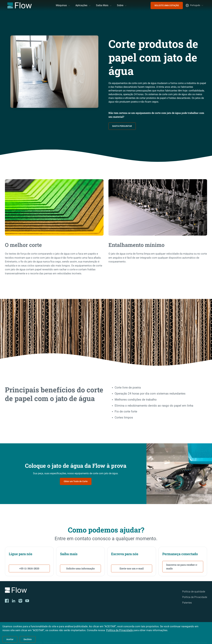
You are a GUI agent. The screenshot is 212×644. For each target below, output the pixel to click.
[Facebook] (7, 601)
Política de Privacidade (195, 597)
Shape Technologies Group (194, 642)
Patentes (187, 603)
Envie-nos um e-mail (132, 568)
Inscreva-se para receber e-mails (182, 567)
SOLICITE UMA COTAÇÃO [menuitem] (167, 5)
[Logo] (44, 591)
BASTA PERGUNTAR (122, 126)
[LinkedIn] (14, 601)
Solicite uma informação (80, 568)
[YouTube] (27, 601)
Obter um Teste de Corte (76, 481)
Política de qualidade (194, 592)
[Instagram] (20, 601)
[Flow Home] (20, 5)
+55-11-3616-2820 (29, 568)
